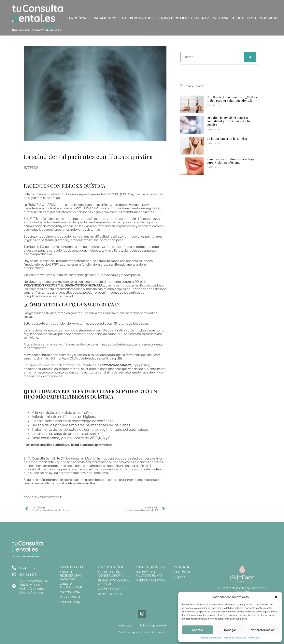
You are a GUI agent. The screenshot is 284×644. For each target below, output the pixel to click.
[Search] (250, 57)
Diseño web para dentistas (135, 633)
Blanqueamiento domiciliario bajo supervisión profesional (230, 161)
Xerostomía (80, 323)
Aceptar (198, 630)
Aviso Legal (254, 638)
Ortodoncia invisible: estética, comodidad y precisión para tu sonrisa (228, 121)
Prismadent (158, 633)
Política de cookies (211, 638)
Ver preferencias (263, 630)
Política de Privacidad (234, 638)
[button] (276, 597)
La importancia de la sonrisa (227, 139)
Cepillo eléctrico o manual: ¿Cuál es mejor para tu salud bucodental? (232, 99)
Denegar (230, 630)
